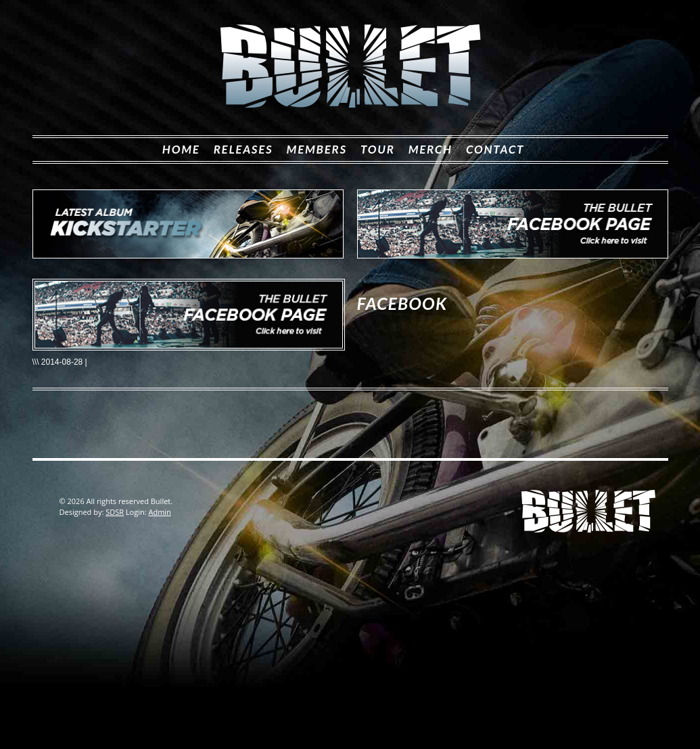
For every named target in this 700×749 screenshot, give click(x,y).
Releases (243, 149)
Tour (378, 149)
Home (181, 149)
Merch (430, 149)
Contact (495, 149)
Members (317, 149)
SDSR (115, 512)
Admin (159, 512)
